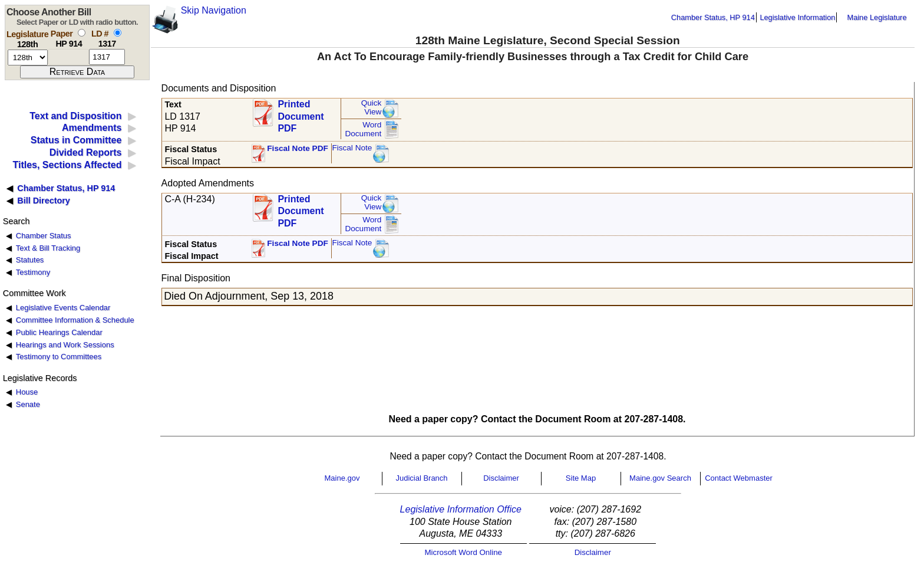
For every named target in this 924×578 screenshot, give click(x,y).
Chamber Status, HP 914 (713, 17)
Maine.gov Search (660, 478)
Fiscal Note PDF (298, 148)
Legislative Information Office (461, 509)
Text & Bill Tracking (48, 248)
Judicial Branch (421, 478)
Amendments (92, 128)
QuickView (372, 108)
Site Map (581, 478)
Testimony (33, 272)
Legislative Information (797, 17)
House (27, 392)
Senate (28, 404)
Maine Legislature (877, 17)
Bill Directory (44, 201)
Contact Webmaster (739, 478)
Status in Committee (76, 140)
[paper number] (69, 57)
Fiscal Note (352, 148)
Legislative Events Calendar (63, 308)
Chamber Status (44, 236)
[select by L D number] (118, 33)
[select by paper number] (82, 33)
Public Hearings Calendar (59, 332)
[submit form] (77, 72)
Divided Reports (86, 152)
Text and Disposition (75, 116)
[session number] (28, 58)
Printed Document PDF (301, 113)
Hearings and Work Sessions (65, 345)
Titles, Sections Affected (67, 165)
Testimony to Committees (59, 357)
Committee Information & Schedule (75, 320)
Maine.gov (342, 478)
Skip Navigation (214, 10)
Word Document (363, 129)
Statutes (30, 260)
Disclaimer (501, 478)
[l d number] (107, 57)
